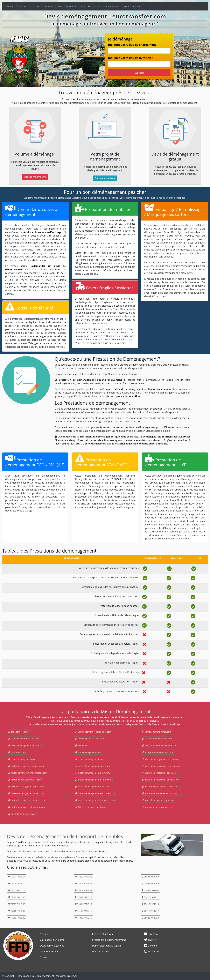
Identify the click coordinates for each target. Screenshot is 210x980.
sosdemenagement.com (88, 752)
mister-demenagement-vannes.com (27, 800)
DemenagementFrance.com (156, 732)
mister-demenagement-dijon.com (159, 773)
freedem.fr (81, 745)
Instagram (151, 951)
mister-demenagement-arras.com (92, 766)
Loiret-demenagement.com (89, 759)
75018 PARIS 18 (17, 918)
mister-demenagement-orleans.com (160, 780)
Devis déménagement (52, 946)
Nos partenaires (101, 951)
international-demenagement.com (159, 745)
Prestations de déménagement (105, 6)
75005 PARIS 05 (83, 884)
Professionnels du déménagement (35, 976)
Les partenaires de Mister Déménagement (105, 711)
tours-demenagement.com (22, 814)
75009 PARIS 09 (150, 890)
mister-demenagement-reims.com (93, 787)
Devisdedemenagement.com (157, 739)
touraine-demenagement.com (157, 807)
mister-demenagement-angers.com (26, 766)
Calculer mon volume (35, 177)
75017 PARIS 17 (150, 911)
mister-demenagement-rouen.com (26, 793)
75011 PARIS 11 (83, 897)
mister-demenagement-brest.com (92, 773)
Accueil (9, 6)
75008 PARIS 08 (83, 890)
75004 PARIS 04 (17, 884)
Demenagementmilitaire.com (23, 739)
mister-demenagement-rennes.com (160, 787)
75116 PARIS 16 (83, 911)
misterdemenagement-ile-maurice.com (95, 800)
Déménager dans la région (107, 946)
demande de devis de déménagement (44, 857)
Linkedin (150, 946)
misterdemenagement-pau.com (158, 800)
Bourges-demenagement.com (157, 752)
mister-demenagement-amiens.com (160, 759)
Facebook (151, 934)
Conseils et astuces (75, 6)
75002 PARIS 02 (83, 877)
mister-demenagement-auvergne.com (161, 766)
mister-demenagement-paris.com (26, 787)
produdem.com (17, 752)
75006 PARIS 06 (150, 884)
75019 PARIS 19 (83, 918)
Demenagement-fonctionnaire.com (93, 732)
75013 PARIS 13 (17, 904)
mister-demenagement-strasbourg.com (162, 793)
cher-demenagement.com (22, 759)
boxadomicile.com (18, 732)
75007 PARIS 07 (17, 890)
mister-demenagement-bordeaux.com (28, 773)
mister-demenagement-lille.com (25, 780)
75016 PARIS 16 (17, 911)
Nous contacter (132, 6)
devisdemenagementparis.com (24, 745)
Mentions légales (49, 951)
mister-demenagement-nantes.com (93, 780)
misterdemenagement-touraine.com (27, 807)
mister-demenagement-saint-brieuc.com (96, 793)
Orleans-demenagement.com (90, 807)
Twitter (150, 940)
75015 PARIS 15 (150, 904)
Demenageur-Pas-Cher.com (89, 739)
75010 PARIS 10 (17, 897)
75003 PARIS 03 (150, 877)
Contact (44, 957)
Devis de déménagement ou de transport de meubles (65, 836)
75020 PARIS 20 (150, 918)
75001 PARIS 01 (17, 877)
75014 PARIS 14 (83, 904)
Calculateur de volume (28, 6)
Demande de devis (52, 6)
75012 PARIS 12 (150, 897)
